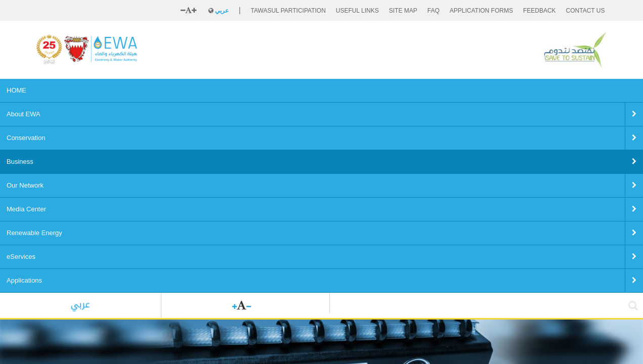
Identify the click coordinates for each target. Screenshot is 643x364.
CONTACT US (586, 11)
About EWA (95, 90)
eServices (417, 90)
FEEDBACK (540, 11)
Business (195, 90)
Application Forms (481, 11)
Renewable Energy (360, 90)
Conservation (146, 90)
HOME (52, 90)
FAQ (434, 11)
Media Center (296, 90)
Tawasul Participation (288, 11)
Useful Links (357, 11)
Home (44, 250)
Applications (465, 90)
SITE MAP (403, 11)
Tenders (124, 250)
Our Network (243, 90)
